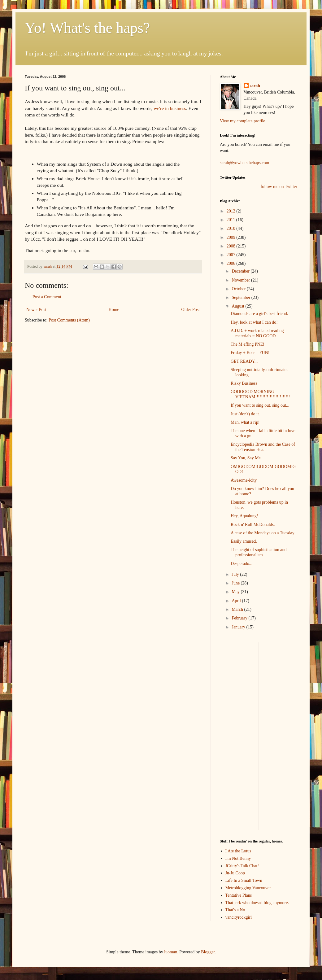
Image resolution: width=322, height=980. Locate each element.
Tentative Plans (239, 895)
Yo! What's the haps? (87, 28)
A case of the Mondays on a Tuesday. (263, 533)
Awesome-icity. (244, 480)
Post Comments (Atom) (69, 320)
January (239, 627)
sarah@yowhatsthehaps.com (244, 163)
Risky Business (244, 383)
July (236, 574)
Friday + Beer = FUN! (250, 353)
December (241, 271)
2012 (232, 211)
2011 (231, 220)
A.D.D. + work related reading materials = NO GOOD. (257, 333)
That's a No (235, 910)
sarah (48, 266)
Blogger (208, 952)
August (238, 306)
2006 (232, 263)
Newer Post (36, 310)
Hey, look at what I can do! (254, 322)
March (238, 609)
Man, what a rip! (245, 422)
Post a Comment (47, 297)
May (236, 592)
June (236, 583)
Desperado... (241, 564)
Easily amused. (244, 541)
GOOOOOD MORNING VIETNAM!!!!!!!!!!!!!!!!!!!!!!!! (260, 394)
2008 (232, 246)
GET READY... (244, 361)
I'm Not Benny (238, 858)
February (240, 618)
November (241, 280)
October (239, 289)
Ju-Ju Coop (235, 873)
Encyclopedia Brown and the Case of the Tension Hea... (263, 447)
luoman (171, 952)
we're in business (170, 108)
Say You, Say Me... (247, 458)
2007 (232, 255)
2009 (232, 237)
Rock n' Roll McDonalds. (253, 525)
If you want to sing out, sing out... (260, 405)
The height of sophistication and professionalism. (259, 552)
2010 (232, 228)
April (237, 601)
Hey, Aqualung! (244, 516)
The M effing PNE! (248, 344)
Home (114, 310)
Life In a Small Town (244, 880)
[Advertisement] (238, 735)
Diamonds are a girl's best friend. (259, 314)
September (241, 297)
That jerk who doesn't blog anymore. (257, 903)
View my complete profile (243, 121)
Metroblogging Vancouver (248, 888)
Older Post (191, 310)
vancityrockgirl (239, 917)
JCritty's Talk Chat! (242, 866)
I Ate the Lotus (238, 851)
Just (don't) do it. (245, 414)
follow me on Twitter (279, 187)
